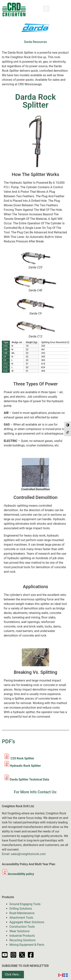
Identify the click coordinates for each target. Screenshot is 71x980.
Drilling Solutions (21, 909)
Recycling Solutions (23, 940)
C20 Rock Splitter (19, 758)
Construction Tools (22, 927)
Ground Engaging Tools (25, 904)
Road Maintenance (22, 913)
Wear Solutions (19, 931)
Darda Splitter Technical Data (29, 779)
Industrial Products (22, 936)
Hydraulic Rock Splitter (25, 766)
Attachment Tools (21, 918)
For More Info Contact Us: (35, 792)
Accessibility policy (18, 874)
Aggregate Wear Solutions (27, 922)
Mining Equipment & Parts (27, 945)
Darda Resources (36, 42)
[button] (46, 9)
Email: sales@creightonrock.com (24, 854)
